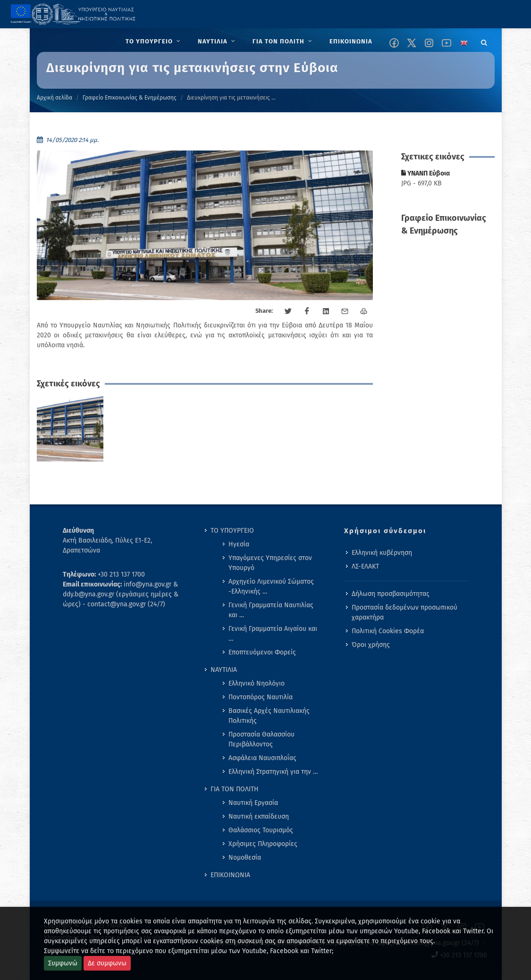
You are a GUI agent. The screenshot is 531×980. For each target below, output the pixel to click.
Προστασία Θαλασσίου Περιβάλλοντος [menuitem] (261, 739)
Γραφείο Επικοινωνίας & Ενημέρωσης (130, 98)
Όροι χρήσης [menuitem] (371, 645)
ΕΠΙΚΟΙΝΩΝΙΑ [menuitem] (230, 875)
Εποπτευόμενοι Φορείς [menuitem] (262, 652)
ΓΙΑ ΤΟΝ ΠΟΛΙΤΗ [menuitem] (235, 789)
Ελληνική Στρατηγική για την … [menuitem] (273, 772)
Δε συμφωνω (107, 963)
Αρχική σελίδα (55, 98)
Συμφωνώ (63, 963)
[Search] (484, 41)
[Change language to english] (464, 43)
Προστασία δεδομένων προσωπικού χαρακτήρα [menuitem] (405, 612)
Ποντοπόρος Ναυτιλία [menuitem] (261, 697)
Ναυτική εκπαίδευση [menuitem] (259, 817)
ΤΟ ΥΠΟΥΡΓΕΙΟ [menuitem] (232, 531)
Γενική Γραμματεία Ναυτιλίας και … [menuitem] (271, 610)
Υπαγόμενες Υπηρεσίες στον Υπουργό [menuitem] (270, 563)
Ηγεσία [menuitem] (239, 544)
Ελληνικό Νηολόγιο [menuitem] (257, 683)
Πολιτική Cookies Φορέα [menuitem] (388, 631)
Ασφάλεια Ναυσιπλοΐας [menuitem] (262, 758)
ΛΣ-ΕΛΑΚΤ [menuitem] (365, 566)
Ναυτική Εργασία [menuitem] (253, 803)
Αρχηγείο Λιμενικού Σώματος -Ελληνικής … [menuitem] (271, 586)
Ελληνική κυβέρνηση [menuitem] (382, 553)
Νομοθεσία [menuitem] (245, 858)
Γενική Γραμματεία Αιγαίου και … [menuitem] (273, 634)
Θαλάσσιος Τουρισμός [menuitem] (261, 830)
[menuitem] (154, 42)
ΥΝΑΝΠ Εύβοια (426, 173)
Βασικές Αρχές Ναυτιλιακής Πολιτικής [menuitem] (269, 716)
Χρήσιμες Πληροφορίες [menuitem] (263, 844)
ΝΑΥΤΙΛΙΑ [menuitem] (224, 670)
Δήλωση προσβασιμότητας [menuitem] (391, 594)
